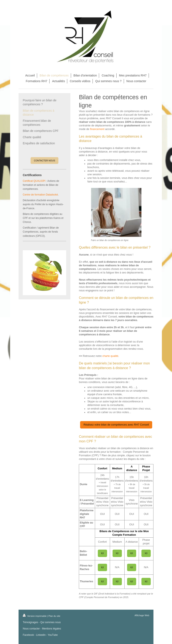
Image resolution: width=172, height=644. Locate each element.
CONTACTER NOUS (45, 161)
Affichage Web (142, 615)
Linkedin (41, 635)
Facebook (28, 635)
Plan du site (54, 616)
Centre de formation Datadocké (40, 195)
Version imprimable (35, 616)
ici (102, 553)
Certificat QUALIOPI (34, 181)
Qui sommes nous (50, 622)
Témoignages (30, 622)
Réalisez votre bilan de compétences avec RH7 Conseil (116, 425)
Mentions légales (51, 629)
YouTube (53, 635)
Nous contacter (31, 629)
